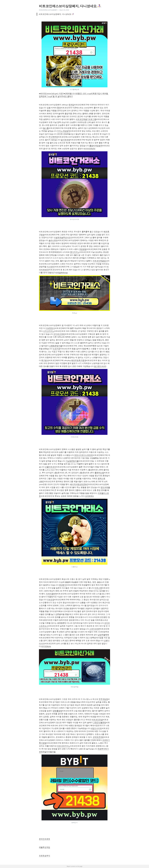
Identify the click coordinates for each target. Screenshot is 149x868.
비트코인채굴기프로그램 (86, 119)
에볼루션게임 (45, 847)
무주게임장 (103, 699)
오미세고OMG (59, 334)
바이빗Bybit (46, 646)
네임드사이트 (96, 728)
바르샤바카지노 (64, 746)
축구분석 (45, 360)
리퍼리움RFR (51, 594)
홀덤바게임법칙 (96, 146)
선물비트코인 (50, 467)
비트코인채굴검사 (100, 261)
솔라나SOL (53, 240)
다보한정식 (50, 328)
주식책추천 (53, 137)
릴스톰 (46, 128)
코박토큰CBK (98, 737)
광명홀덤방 (57, 711)
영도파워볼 (105, 487)
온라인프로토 (45, 839)
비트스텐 (98, 588)
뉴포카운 (57, 349)
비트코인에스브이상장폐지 (48, 10)
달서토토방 (65, 140)
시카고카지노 (49, 331)
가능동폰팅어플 (72, 461)
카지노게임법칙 (64, 131)
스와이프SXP (95, 629)
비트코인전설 (97, 720)
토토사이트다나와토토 (84, 455)
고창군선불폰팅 (100, 723)
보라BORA (89, 496)
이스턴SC (51, 267)
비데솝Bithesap (61, 273)
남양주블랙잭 (103, 635)
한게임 (71, 105)
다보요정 (50, 600)
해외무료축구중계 (79, 360)
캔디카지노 (75, 252)
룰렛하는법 (99, 473)
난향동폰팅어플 (56, 346)
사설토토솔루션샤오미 (63, 238)
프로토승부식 (45, 856)
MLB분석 (63, 585)
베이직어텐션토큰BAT (79, 484)
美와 (59, 108)
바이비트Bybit (89, 149)
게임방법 (83, 249)
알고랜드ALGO (100, 366)
